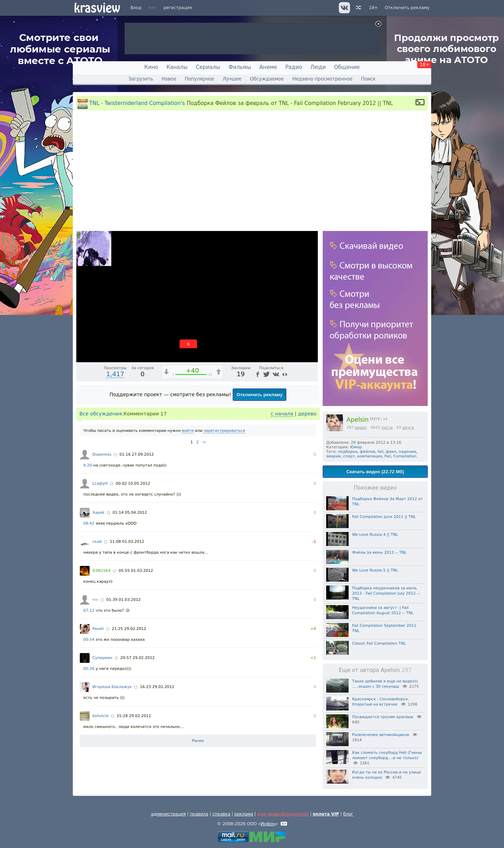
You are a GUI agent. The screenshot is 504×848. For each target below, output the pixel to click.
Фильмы (240, 67)
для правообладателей (283, 814)
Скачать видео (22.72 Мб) (375, 472)
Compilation (405, 456)
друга (408, 427)
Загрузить (141, 79)
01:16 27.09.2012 (136, 454)
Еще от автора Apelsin (375, 670)
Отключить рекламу (407, 8)
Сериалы (208, 67)
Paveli (98, 629)
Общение (347, 67)
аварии (333, 456)
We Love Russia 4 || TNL (375, 535)
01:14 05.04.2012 (130, 513)
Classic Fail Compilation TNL (379, 643)
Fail (388, 456)
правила (199, 814)
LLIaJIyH (100, 483)
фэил (391, 452)
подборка (348, 452)
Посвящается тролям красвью (383, 717)
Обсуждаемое (267, 79)
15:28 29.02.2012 (134, 716)
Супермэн (102, 658)
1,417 (115, 374)
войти (188, 431)
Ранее (198, 741)
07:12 (89, 611)
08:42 (89, 523)
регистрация (178, 8)
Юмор (356, 447)
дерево (307, 414)
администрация (168, 814)
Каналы (177, 67)
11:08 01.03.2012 (127, 542)
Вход (136, 8)
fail (381, 452)
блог (348, 814)
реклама (244, 814)
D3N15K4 (101, 571)
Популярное (199, 79)
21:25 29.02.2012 (129, 629)
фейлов (367, 452)
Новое (169, 79)
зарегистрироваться (224, 431)
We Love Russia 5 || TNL (375, 570)
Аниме (268, 67)
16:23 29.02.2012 (157, 687)
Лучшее (232, 79)
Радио (294, 67)
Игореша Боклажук (112, 687)
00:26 (89, 669)
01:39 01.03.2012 (124, 600)
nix (95, 600)
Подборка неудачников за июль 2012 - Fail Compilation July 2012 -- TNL (386, 593)
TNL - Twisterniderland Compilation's (137, 103)
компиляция (370, 456)
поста (387, 427)
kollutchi (100, 716)
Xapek (98, 513)
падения (407, 452)
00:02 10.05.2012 (133, 483)
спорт (349, 456)
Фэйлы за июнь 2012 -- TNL (379, 552)
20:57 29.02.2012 (138, 658)
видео (361, 427)
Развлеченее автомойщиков (381, 735)
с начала (282, 414)
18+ (373, 8)
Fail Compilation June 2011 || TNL (384, 517)
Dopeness (102, 454)
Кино (151, 67)
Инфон (268, 824)
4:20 (88, 465)
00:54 (89, 640)
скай (97, 542)
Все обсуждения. (101, 414)
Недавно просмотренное (322, 79)
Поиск (368, 79)
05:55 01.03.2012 (136, 571)
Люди (318, 67)
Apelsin (358, 420)
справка (221, 814)
